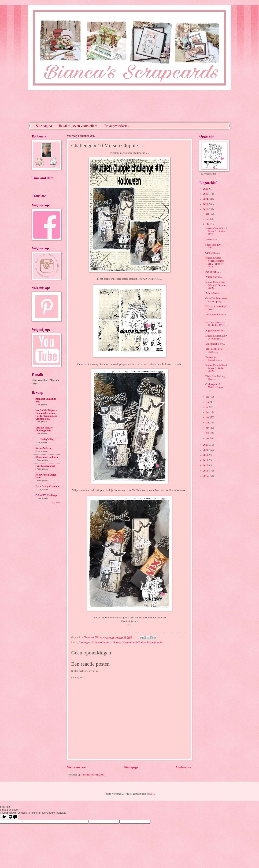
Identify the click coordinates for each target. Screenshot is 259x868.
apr (208, 423)
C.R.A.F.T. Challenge (46, 495)
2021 (206, 445)
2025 (206, 194)
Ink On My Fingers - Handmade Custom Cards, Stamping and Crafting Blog (46, 415)
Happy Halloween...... (216, 331)
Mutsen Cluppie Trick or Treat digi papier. (143, 642)
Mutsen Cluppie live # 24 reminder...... (216, 337)
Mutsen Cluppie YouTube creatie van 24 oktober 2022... (214, 262)
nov (208, 219)
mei (208, 417)
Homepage (131, 767)
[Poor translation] (13, 817)
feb (208, 433)
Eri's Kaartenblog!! (45, 466)
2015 (206, 476)
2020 (206, 450)
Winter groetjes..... (214, 277)
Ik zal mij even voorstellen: (78, 126)
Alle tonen (56, 503)
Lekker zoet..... (212, 240)
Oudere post (184, 767)
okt (208, 224)
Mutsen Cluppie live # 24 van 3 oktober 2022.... (216, 368)
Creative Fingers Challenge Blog (44, 429)
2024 (206, 199)
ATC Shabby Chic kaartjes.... (214, 351)
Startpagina (44, 126)
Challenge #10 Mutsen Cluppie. (94, 642)
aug (208, 402)
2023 (206, 204)
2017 (206, 465)
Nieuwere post (76, 767)
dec (208, 214)
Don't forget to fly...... (216, 344)
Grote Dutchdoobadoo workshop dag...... (216, 300)
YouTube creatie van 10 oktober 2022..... (216, 324)
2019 (206, 455)
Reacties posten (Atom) (93, 775)
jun (208, 412)
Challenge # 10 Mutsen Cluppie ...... (214, 387)
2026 (206, 189)
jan (208, 438)
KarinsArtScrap (44, 448)
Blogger (150, 794)
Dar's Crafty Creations (47, 486)
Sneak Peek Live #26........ (213, 246)
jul (208, 407)
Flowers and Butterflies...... (213, 359)
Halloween (116, 642)
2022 (206, 209)
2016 (206, 471)
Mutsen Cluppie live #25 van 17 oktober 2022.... (216, 285)
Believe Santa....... (214, 293)
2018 (206, 460)
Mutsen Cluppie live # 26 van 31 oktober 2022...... (216, 231)
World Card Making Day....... (215, 378)
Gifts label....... (212, 253)
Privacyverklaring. (117, 126)
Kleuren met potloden (47, 457)
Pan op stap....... (213, 272)
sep (208, 397)
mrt (208, 428)
